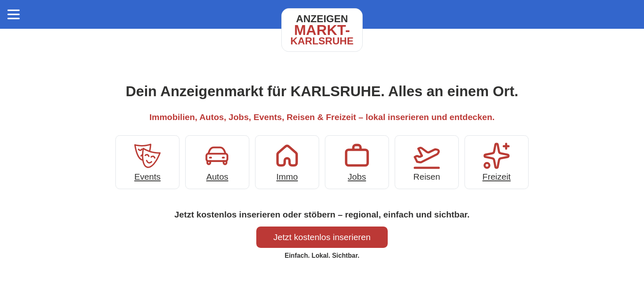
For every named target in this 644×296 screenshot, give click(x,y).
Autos (217, 161)
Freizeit (497, 161)
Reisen (427, 161)
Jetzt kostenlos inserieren (322, 237)
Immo (287, 161)
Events (147, 161)
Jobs (357, 161)
